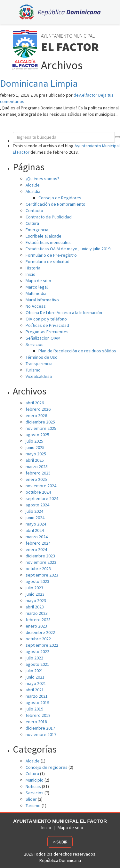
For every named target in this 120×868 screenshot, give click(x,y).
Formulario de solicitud (48, 261)
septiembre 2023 (42, 575)
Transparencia (39, 364)
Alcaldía (33, 191)
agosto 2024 (37, 505)
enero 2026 (36, 416)
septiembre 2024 (42, 498)
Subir (60, 842)
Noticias (33, 786)
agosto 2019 (37, 702)
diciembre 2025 (40, 422)
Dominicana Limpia (39, 83)
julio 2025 (34, 441)
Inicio (31, 274)
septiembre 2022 (42, 645)
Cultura (32, 223)
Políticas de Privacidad (47, 325)
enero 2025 (36, 479)
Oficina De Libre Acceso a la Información (64, 313)
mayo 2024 (36, 524)
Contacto (34, 210)
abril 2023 (35, 607)
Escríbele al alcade (44, 236)
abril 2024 (35, 530)
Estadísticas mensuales (48, 242)
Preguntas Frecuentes (47, 332)
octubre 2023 (38, 569)
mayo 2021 (36, 683)
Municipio (35, 780)
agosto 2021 (37, 664)
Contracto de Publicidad (49, 217)
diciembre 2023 (40, 556)
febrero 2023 (38, 620)
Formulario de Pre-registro (51, 255)
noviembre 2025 (41, 428)
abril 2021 (35, 690)
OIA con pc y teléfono (46, 319)
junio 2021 (35, 677)
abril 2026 (35, 403)
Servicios (35, 344)
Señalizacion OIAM (43, 338)
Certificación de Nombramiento (56, 204)
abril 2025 (35, 460)
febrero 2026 (38, 409)
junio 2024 (35, 518)
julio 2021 (34, 671)
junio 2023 (35, 594)
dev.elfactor (85, 95)
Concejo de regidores (47, 767)
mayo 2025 (36, 454)
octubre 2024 (38, 492)
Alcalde (33, 185)
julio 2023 (34, 588)
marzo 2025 (37, 467)
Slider (31, 799)
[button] (117, 137)
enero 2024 (36, 549)
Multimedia (36, 293)
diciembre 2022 (40, 632)
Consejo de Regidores (60, 198)
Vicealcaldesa (39, 376)
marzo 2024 (37, 537)
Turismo (33, 370)
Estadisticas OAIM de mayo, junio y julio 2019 (68, 249)
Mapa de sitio (38, 281)
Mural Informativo (42, 300)
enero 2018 (36, 722)
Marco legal (37, 287)
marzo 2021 (37, 696)
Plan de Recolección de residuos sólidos (77, 351)
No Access (36, 306)
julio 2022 (34, 658)
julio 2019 (34, 709)
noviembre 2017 (41, 734)
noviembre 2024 (41, 486)
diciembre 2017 (40, 728)
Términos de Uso (42, 357)
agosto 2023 (37, 581)
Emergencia (37, 230)
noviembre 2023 (41, 562)
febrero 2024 (38, 543)
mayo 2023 (36, 600)
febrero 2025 (38, 473)
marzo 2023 (37, 613)
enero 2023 (36, 626)
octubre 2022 (38, 639)
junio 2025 (35, 447)
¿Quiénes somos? (42, 179)
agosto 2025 (37, 435)
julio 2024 (34, 511)
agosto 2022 (37, 651)
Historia (33, 268)
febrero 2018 (38, 715)
